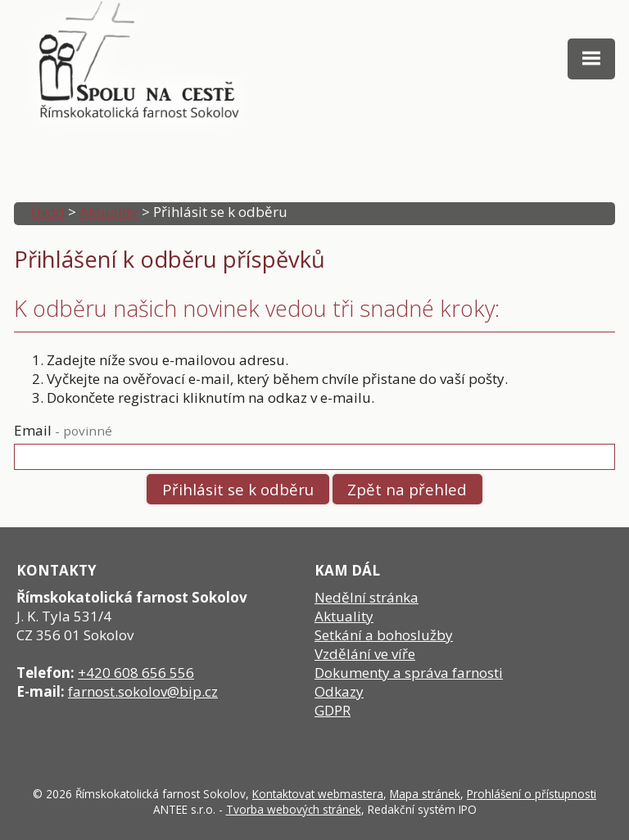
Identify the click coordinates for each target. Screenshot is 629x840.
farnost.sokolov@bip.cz (143, 691)
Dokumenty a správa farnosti (409, 673)
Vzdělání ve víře (365, 654)
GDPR (333, 710)
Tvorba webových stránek (294, 809)
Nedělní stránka (367, 597)
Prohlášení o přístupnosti (532, 794)
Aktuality (109, 212)
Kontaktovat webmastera (318, 794)
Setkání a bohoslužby (384, 635)
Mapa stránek (425, 794)
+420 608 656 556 (136, 673)
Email (63, 430)
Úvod (48, 212)
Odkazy (339, 691)
